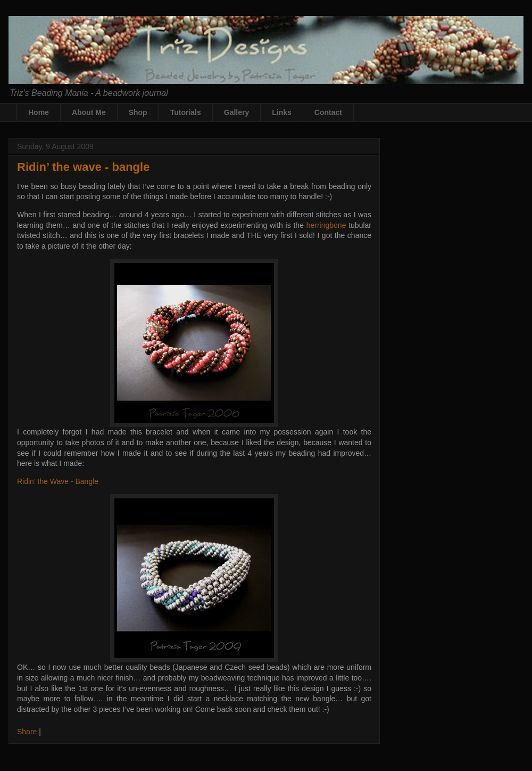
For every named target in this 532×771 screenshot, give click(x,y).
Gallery (236, 112)
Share (27, 732)
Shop (138, 112)
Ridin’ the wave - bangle (83, 167)
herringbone (326, 225)
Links (282, 112)
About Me (89, 112)
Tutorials (186, 112)
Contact (328, 112)
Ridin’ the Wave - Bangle (58, 481)
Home (39, 112)
